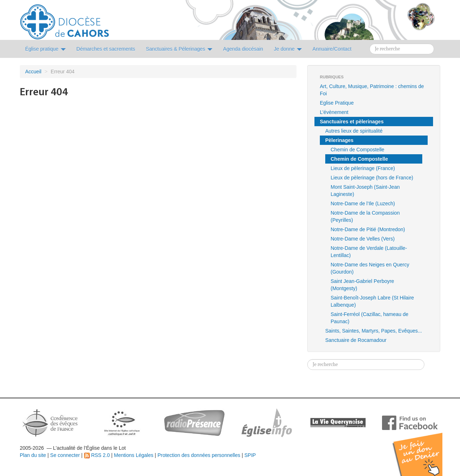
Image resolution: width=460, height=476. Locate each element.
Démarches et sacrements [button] (106, 49)
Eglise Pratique (337, 103)
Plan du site (33, 455)
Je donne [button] (288, 49)
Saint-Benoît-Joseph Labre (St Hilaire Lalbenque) (372, 301)
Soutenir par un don (424, 449)
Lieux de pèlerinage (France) (363, 168)
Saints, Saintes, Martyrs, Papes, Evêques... (374, 331)
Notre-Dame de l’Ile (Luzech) (363, 203)
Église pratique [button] (45, 49)
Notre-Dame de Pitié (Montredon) (368, 229)
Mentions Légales (134, 455)
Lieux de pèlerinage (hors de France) (372, 178)
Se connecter (65, 455)
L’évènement (334, 112)
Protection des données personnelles (199, 455)
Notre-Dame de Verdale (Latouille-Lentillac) (369, 252)
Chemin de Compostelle (357, 150)
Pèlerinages (339, 140)
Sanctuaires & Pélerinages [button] (179, 49)
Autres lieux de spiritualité (354, 131)
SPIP (250, 455)
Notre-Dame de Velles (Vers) (363, 239)
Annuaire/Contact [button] (332, 49)
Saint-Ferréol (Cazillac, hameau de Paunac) (369, 318)
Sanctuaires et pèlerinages (352, 122)
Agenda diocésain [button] (243, 49)
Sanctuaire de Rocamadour (356, 340)
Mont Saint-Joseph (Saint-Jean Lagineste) (365, 191)
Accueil (33, 72)
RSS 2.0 (97, 455)
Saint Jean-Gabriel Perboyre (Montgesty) (362, 285)
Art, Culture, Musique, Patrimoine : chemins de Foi (372, 90)
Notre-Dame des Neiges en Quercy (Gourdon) (370, 268)
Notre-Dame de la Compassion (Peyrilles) (365, 216)
